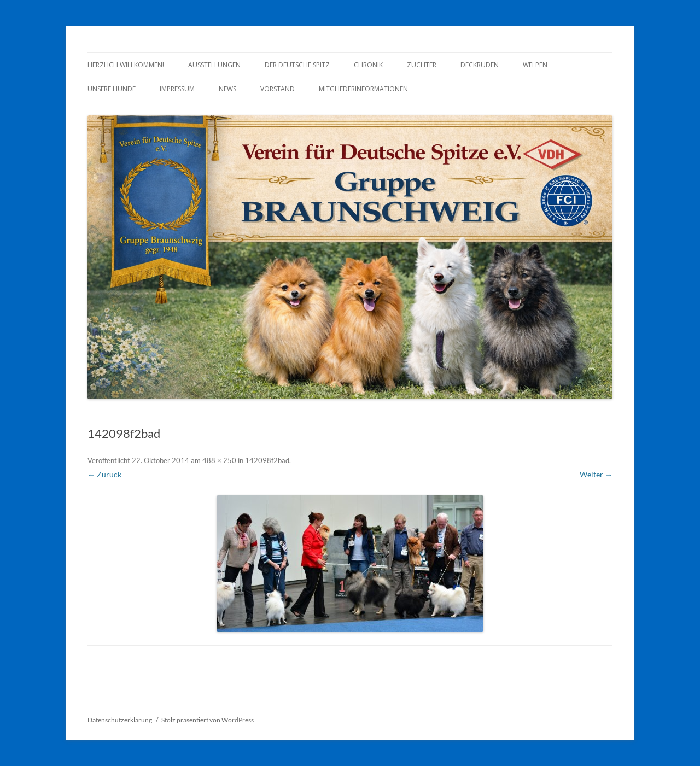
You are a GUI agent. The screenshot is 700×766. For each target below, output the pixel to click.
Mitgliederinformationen (363, 89)
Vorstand (278, 89)
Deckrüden (480, 65)
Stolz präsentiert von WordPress (208, 720)
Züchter (422, 65)
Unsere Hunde (112, 89)
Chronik (368, 65)
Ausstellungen (214, 65)
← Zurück (104, 474)
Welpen (535, 65)
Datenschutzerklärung (120, 720)
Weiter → (596, 474)
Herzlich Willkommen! (126, 65)
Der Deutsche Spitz (297, 65)
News (227, 89)
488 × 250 (219, 460)
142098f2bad (267, 460)
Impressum (177, 89)
